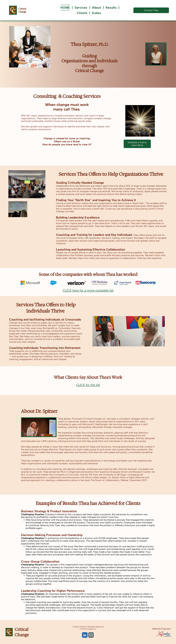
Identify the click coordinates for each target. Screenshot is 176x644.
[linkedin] (85, 635)
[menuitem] (66, 8)
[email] (91, 635)
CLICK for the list (88, 385)
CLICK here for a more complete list (88, 290)
